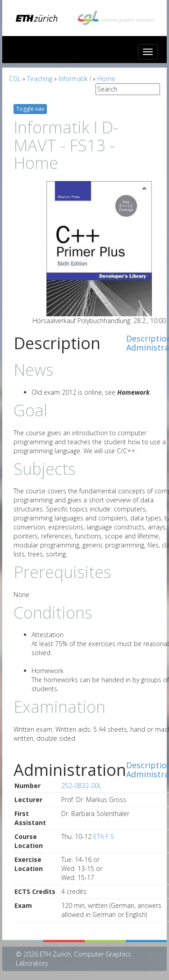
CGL (15, 79)
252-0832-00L (81, 786)
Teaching (40, 79)
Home (106, 79)
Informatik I (75, 79)
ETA (98, 836)
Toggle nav (30, 109)
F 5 (110, 836)
